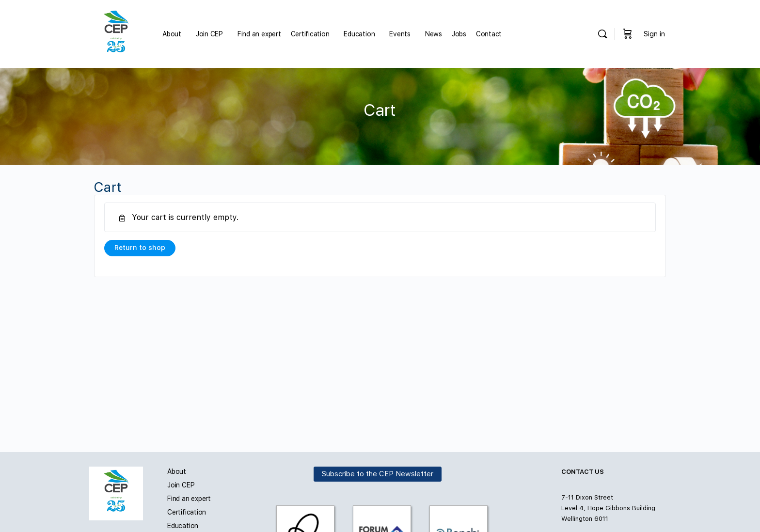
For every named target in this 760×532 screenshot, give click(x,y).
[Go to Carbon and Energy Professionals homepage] (116, 33)
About (177, 471)
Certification (187, 512)
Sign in (654, 34)
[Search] (602, 34)
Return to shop (140, 248)
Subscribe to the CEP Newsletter (378, 474)
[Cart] (628, 34)
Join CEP (181, 485)
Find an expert (189, 499)
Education (183, 526)
